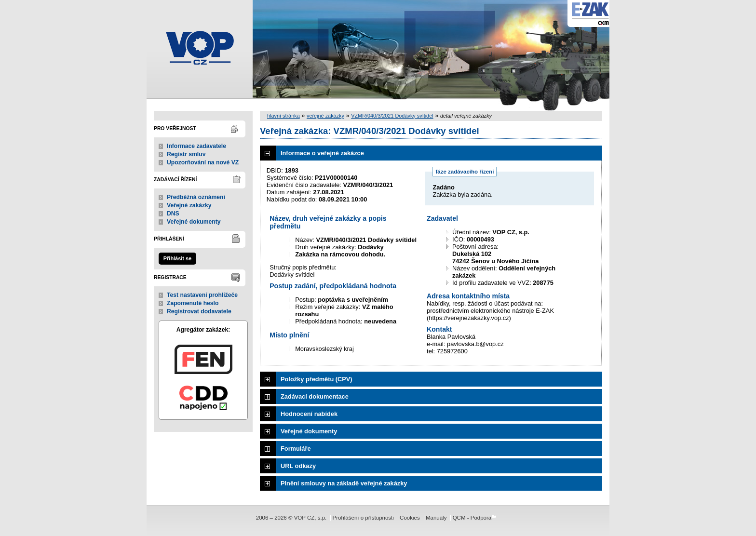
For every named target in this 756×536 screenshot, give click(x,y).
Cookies (410, 518)
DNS (173, 214)
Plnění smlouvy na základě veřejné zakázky (344, 483)
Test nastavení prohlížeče (202, 295)
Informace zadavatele (196, 146)
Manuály (436, 518)
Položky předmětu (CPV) (317, 379)
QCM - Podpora (472, 518)
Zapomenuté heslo (193, 303)
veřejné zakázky (325, 116)
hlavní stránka (283, 116)
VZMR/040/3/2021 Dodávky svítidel (392, 116)
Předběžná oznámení (196, 197)
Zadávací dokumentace (315, 396)
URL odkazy (298, 466)
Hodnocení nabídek (309, 414)
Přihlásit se (177, 258)
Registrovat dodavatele (199, 311)
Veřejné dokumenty (194, 222)
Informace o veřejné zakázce (322, 153)
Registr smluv (186, 154)
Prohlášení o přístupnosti (363, 518)
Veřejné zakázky (189, 205)
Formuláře (296, 449)
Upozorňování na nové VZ (203, 162)
